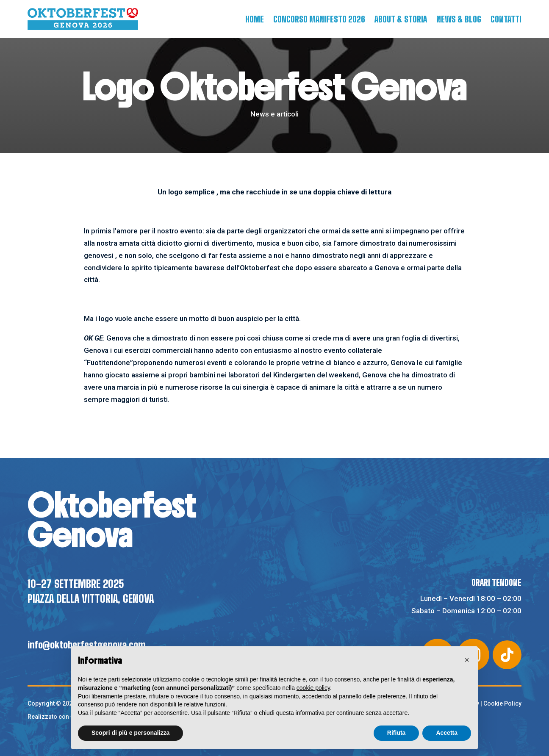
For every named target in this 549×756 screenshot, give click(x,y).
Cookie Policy (502, 703)
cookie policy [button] (313, 688)
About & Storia (401, 19)
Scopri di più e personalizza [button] (130, 733)
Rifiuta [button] (396, 733)
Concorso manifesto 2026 (319, 19)
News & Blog (459, 19)
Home (255, 19)
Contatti (506, 19)
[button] (467, 660)
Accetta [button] (447, 733)
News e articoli (274, 114)
